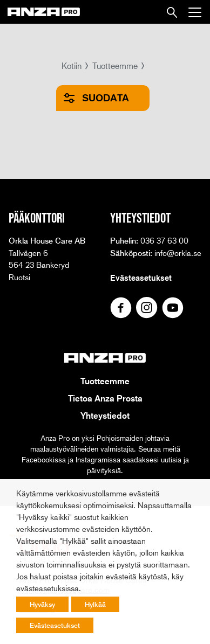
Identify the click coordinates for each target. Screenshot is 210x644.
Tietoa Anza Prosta (105, 398)
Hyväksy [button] (42, 604)
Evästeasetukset (141, 278)
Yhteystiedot (105, 416)
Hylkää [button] (95, 604)
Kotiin (72, 65)
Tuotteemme (115, 65)
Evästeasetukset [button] (55, 625)
